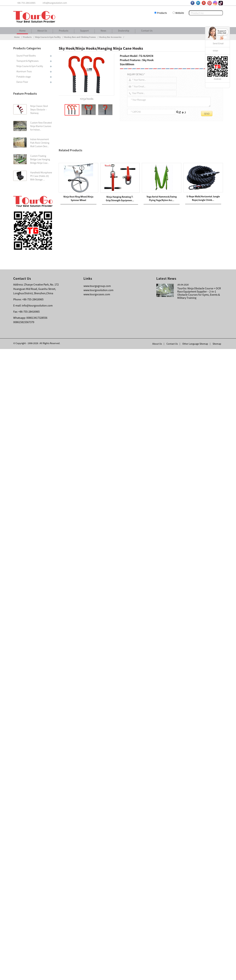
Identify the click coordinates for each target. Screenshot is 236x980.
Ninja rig (107, 292)
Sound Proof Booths (26, 56)
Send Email (218, 44)
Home (22, 31)
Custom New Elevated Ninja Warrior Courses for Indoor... (41, 126)
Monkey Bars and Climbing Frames (80, 37)
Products (162, 13)
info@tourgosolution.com (37, 936)
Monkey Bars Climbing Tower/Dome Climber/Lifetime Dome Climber (105, 812)
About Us (42, 31)
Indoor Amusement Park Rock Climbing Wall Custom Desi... (40, 143)
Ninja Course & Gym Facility (48, 37)
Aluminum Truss (24, 71)
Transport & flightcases (28, 61)
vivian (215, 51)
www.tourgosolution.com (98, 921)
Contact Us (147, 31)
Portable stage (24, 77)
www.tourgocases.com (97, 925)
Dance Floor (22, 82)
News (103, 31)
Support (84, 31)
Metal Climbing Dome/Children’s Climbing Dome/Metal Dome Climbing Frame (106, 816)
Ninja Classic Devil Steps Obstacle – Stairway (39, 110)
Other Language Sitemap (195, 975)
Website (180, 13)
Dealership (124, 31)
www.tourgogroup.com (97, 917)
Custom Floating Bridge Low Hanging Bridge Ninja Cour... (40, 159)
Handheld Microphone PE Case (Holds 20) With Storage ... (41, 176)
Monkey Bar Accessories (110, 37)
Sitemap (217, 975)
